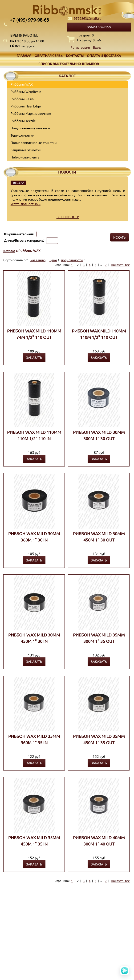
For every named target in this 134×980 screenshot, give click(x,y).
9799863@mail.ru (88, 18)
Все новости (68, 217)
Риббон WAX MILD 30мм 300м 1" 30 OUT (99, 435)
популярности (72, 260)
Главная (24, 55)
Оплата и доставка (104, 55)
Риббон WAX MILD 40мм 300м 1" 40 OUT (99, 841)
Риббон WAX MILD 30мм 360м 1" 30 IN (34, 537)
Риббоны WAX (22, 84)
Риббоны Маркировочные (31, 113)
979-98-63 (29, 20)
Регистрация (80, 47)
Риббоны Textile (23, 121)
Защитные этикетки (26, 150)
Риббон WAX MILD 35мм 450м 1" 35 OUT (99, 739)
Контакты (75, 55)
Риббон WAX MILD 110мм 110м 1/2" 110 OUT (99, 334)
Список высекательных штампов (69, 64)
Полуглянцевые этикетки (30, 128)
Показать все (120, 265)
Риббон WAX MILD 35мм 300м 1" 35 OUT (99, 638)
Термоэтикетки (22, 135)
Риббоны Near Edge (26, 106)
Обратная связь (49, 55)
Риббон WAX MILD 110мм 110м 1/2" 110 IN (34, 435)
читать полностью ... (26, 204)
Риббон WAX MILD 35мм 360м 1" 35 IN (34, 739)
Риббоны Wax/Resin (26, 91)
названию (38, 260)
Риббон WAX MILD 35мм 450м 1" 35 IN (34, 841)
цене (53, 260)
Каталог (9, 251)
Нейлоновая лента (25, 157)
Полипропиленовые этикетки (34, 142)
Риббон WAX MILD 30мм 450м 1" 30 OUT (99, 537)
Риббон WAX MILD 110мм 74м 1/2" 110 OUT (34, 334)
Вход (97, 47)
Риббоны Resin (22, 99)
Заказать (34, 357)
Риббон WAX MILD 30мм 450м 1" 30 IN (34, 638)
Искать (120, 237)
